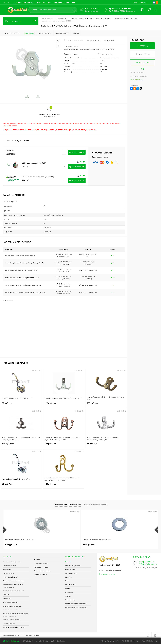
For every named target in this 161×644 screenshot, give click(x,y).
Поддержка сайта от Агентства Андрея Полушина (21, 634)
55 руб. (21, 404)
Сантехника (6, 594)
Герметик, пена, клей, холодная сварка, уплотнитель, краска (16, 614)
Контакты (69, 576)
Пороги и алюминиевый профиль (14, 580)
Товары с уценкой (9, 623)
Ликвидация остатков (10, 601)
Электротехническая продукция (13, 590)
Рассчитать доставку (139, 76)
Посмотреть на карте (107, 573)
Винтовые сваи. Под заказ (11, 619)
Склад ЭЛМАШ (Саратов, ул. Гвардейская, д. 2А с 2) (22, 277)
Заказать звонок (91, 11)
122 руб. (64, 404)
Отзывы (68, 595)
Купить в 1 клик (142, 54)
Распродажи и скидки (41, 566)
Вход (135, 2)
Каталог (6, 3)
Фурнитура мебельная (10, 576)
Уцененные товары (40, 574)
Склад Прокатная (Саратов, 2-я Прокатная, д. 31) (21, 269)
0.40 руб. (50, 544)
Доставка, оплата (71, 572)
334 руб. (21, 444)
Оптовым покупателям (23, 3)
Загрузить (104, 66)
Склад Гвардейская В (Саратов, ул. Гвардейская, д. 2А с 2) (24, 262)
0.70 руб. (128, 544)
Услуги (68, 580)
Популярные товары (41, 562)
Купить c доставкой (77, 153)
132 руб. (64, 484)
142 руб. (64, 444)
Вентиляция (7, 598)
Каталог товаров (21, 21)
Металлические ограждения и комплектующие (13, 585)
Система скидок (71, 599)
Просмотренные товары (96, 503)
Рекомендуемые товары (42, 570)
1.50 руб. (11, 544)
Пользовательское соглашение (76, 607)
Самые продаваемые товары (67, 503)
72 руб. (21, 484)
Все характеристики (105, 54)
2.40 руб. (89, 544)
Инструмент (7, 569)
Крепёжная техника (9, 565)
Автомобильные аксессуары (12, 605)
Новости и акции (44, 3)
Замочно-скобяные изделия (12, 561)
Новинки (37, 559)
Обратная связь (11, 641)
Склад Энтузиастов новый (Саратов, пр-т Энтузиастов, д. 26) (25, 292)
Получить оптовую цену (142, 64)
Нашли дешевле (137, 72)
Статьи (68, 588)
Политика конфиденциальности (76, 603)
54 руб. (106, 444)
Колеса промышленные (11, 609)
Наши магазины (71, 584)
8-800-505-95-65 (27, 641)
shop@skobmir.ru (147, 561)
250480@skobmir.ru (148, 563)
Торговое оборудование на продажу (14, 626)
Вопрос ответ (70, 591)
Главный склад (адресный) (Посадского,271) (20, 255)
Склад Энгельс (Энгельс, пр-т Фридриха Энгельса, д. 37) (24, 284)
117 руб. (106, 404)
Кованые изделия (9, 572)
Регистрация (143, 2)
